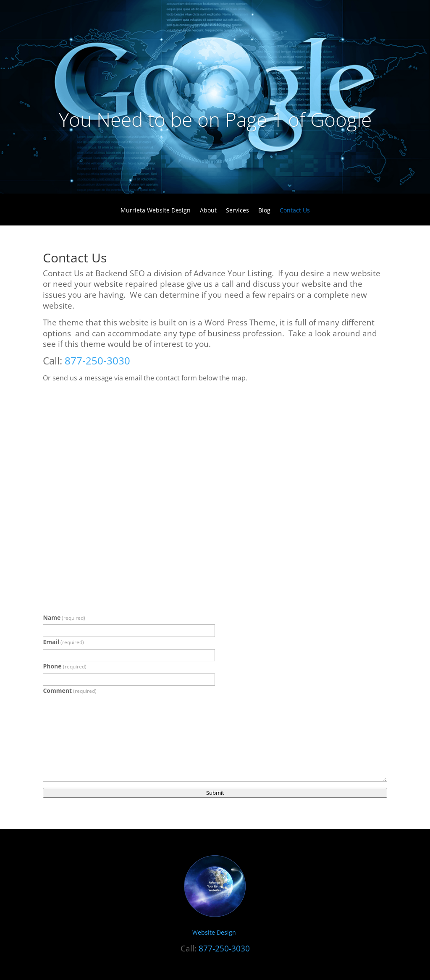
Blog (264, 211)
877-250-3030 (97, 360)
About (208, 211)
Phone (64, 666)
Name (64, 617)
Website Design (215, 932)
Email (63, 642)
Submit (215, 793)
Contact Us (295, 211)
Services (237, 211)
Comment (70, 690)
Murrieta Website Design (156, 211)
